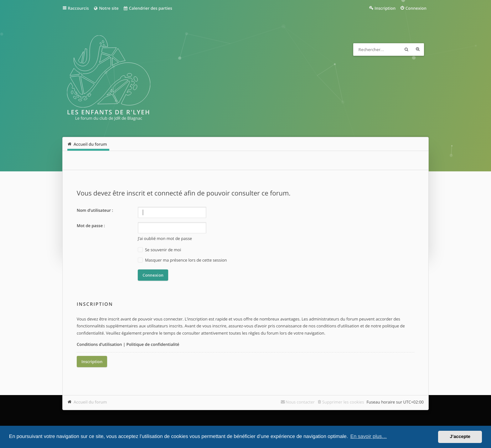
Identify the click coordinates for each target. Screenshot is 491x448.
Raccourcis (78, 8)
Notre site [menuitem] (106, 8)
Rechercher (406, 49)
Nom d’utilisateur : (95, 210)
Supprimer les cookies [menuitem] (343, 402)
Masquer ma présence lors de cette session (182, 260)
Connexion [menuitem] (416, 8)
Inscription (92, 362)
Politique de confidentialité (153, 344)
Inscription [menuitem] (385, 8)
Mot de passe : (91, 226)
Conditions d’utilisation (99, 344)
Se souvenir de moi (159, 250)
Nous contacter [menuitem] (300, 402)
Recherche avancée (418, 49)
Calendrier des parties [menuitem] (148, 8)
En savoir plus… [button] (369, 437)
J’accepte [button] (460, 437)
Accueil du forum (90, 402)
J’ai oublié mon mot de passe (165, 238)
